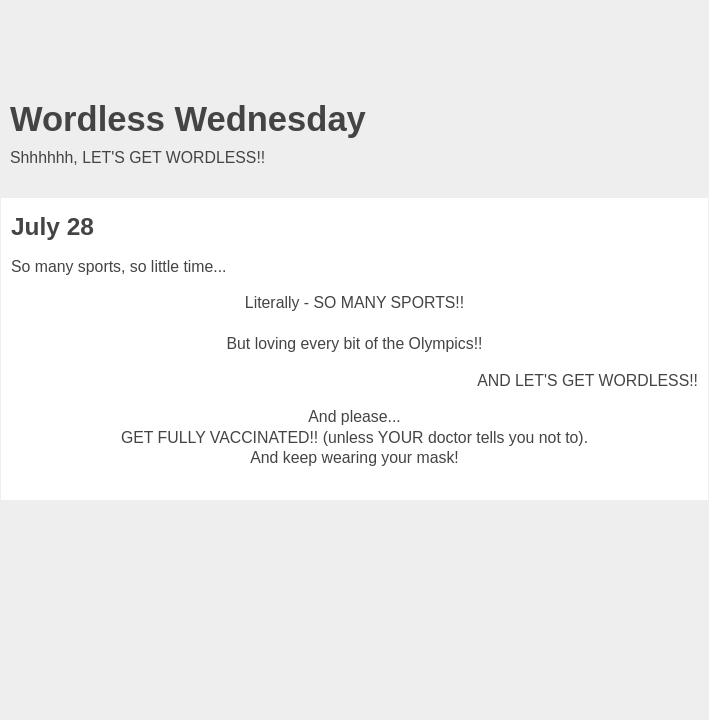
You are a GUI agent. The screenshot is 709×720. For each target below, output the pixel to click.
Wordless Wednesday (188, 119)
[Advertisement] (355, 55)
